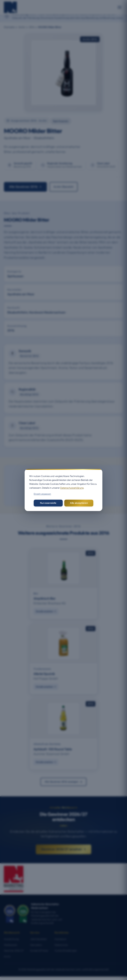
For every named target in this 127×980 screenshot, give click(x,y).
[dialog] (63, 490)
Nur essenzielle (48, 503)
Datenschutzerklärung (72, 488)
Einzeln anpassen (42, 494)
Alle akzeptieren (79, 503)
